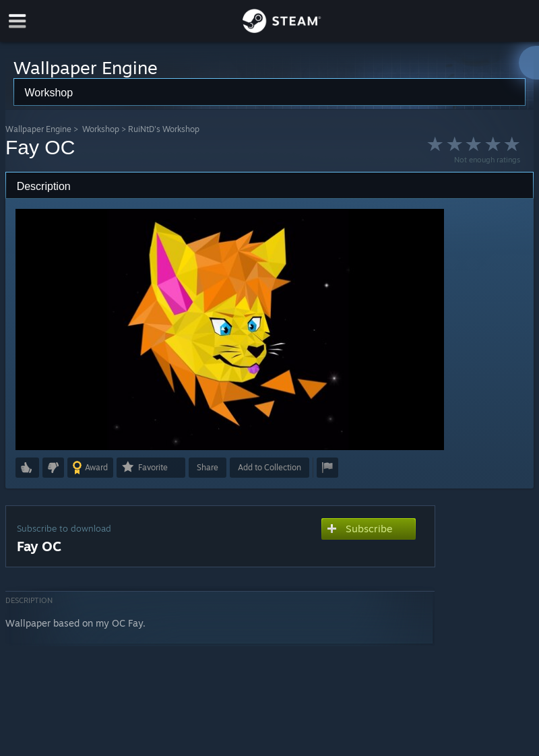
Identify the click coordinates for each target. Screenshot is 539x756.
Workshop (101, 129)
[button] (27, 468)
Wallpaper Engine (38, 129)
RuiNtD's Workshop (164, 129)
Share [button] (208, 467)
